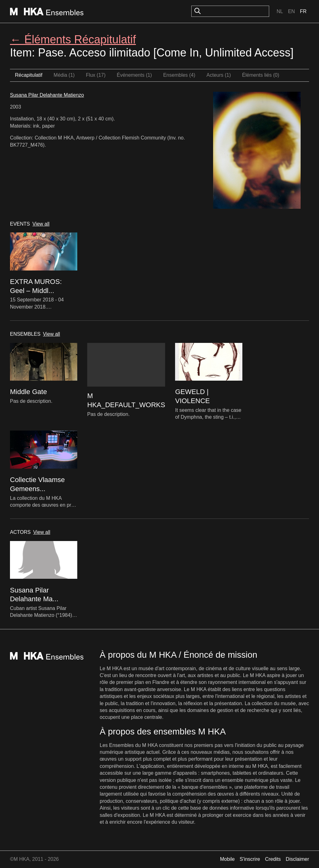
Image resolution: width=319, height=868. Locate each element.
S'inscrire (250, 859)
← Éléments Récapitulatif (73, 39)
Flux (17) (96, 75)
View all (41, 224)
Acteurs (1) (219, 75)
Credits (273, 859)
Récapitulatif (29, 75)
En (291, 11)
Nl (280, 11)
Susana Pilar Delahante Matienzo (47, 95)
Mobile (227, 859)
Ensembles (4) (179, 75)
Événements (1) (134, 75)
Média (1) (64, 75)
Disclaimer (297, 859)
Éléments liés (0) (261, 75)
